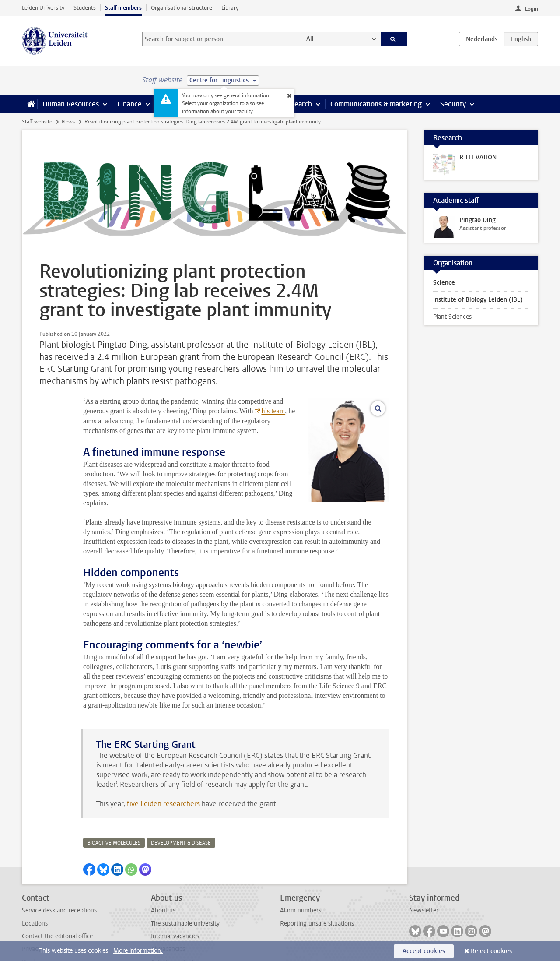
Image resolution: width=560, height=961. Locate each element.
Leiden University (43, 8)
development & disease (181, 814)
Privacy (31, 920)
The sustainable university (185, 895)
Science (444, 283)
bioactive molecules (114, 814)
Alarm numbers (301, 882)
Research (297, 104)
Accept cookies (424, 951)
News (68, 122)
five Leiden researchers (163, 775)
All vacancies (168, 920)
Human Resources (71, 104)
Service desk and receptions (59, 882)
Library (230, 8)
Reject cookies (491, 951)
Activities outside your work (189, 933)
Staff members (123, 8)
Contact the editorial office (57, 907)
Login (532, 9)
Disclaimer (36, 933)
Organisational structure (182, 8)
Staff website (37, 122)
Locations (35, 895)
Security (453, 104)
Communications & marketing (376, 104)
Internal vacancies (175, 907)
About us (163, 882)
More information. (138, 951)
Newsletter (424, 882)
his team (193, 411)
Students (85, 8)
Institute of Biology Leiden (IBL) (478, 300)
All (310, 39)
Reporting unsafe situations (317, 895)
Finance (129, 104)
